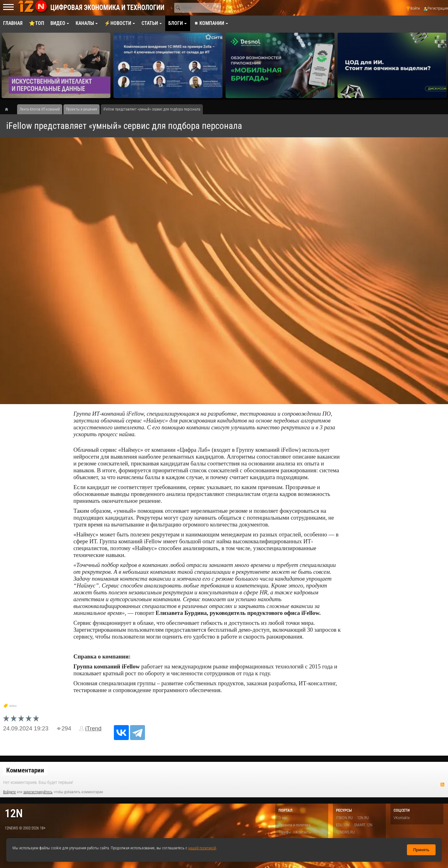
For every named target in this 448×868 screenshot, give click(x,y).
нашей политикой (202, 848)
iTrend (93, 728)
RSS (442, 785)
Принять (421, 850)
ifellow (13, 706)
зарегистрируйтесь (38, 792)
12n (14, 813)
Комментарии (25, 770)
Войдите (9, 792)
